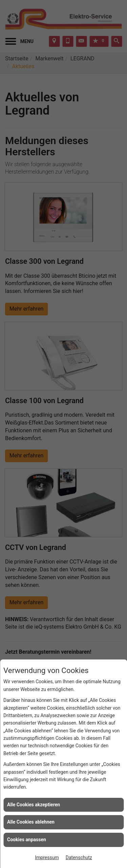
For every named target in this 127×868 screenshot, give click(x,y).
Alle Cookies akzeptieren (34, 805)
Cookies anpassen (27, 840)
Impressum (47, 857)
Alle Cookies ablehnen (31, 822)
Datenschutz (79, 857)
